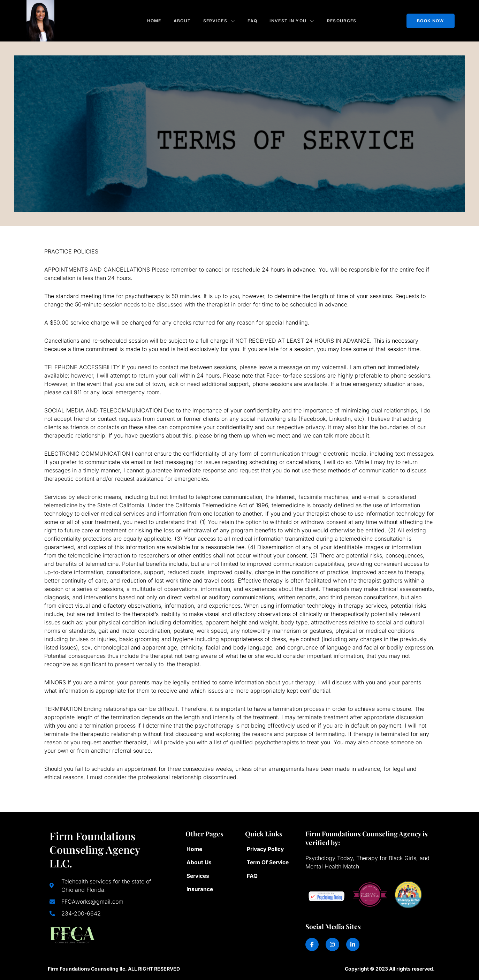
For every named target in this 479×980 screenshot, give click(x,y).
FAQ (253, 20)
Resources (343, 20)
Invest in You (293, 20)
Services (219, 20)
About (182, 20)
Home (153, 20)
